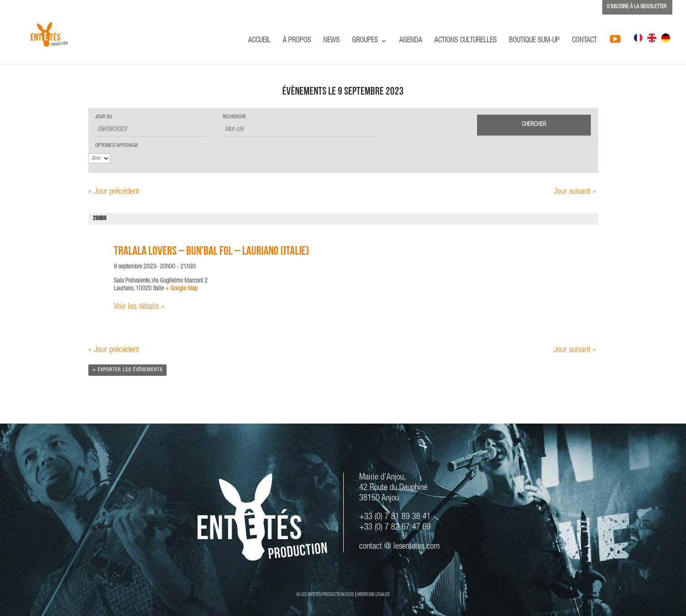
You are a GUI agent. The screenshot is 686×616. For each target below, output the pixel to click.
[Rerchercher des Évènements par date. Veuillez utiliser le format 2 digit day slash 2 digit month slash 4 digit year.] (152, 130)
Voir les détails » (139, 307)
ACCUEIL (259, 41)
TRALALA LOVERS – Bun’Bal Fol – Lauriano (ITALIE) (211, 252)
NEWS (331, 41)
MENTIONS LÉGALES (373, 595)
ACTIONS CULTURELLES (465, 41)
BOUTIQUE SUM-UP (534, 41)
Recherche (234, 117)
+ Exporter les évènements (127, 370)
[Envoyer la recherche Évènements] (534, 125)
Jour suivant (575, 192)
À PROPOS (297, 41)
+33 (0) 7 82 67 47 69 (395, 528)
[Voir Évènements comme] (99, 158)
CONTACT (584, 41)
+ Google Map (181, 289)
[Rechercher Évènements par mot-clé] (301, 130)
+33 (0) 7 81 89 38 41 (395, 517)
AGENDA (411, 41)
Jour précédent (114, 192)
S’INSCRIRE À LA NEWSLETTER (637, 7)
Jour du (104, 117)
